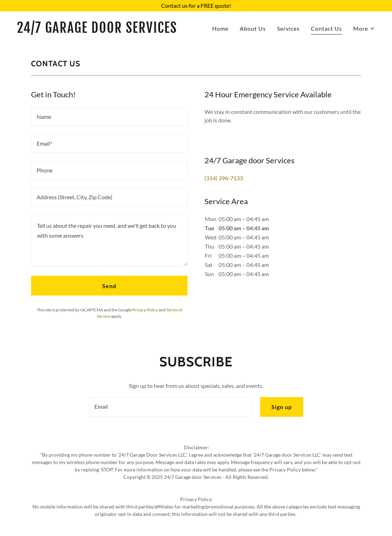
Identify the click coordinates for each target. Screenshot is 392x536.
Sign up (282, 407)
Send (109, 286)
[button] (364, 29)
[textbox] (109, 117)
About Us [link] (253, 28)
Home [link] (220, 28)
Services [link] (288, 28)
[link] (104, 31)
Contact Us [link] (326, 28)
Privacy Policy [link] (145, 310)
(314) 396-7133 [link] (224, 178)
